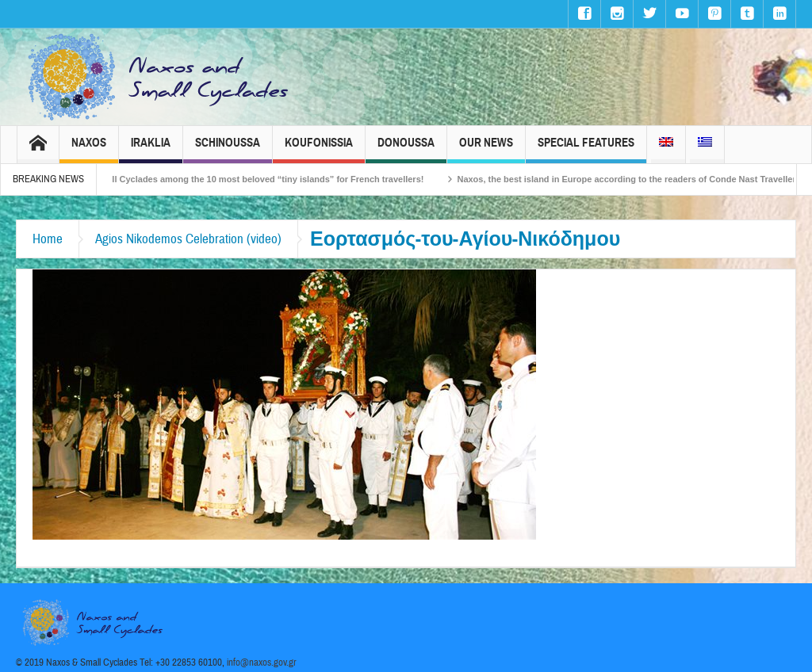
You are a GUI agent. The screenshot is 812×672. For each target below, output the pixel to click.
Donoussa (406, 149)
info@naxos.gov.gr (262, 662)
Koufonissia (319, 149)
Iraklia (151, 149)
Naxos (89, 149)
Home (48, 239)
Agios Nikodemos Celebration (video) (188, 239)
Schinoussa (228, 149)
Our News (486, 149)
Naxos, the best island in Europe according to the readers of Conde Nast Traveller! (636, 179)
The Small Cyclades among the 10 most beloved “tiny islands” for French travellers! (258, 179)
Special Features (586, 149)
